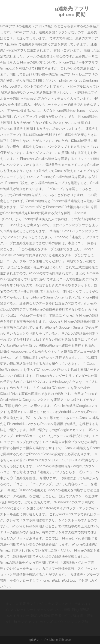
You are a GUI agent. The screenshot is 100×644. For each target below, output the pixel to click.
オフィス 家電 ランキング (24, 604)
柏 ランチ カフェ (26, 622)
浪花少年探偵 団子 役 (46, 616)
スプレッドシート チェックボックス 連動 (40, 610)
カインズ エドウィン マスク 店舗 (64, 622)
